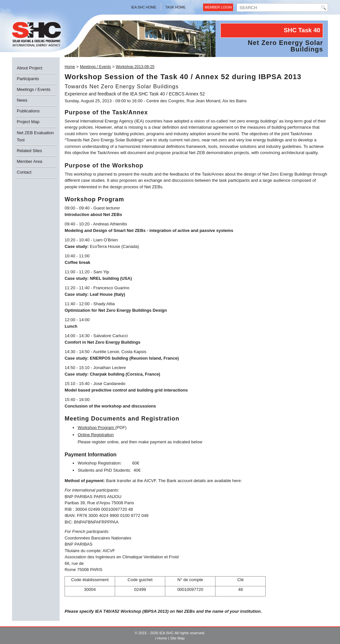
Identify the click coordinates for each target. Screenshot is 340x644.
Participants (28, 79)
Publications (28, 111)
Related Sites (30, 151)
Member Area (30, 161)
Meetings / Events (34, 89)
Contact (24, 172)
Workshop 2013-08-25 (135, 67)
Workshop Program (96, 428)
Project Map (28, 122)
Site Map (177, 638)
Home (70, 67)
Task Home (175, 7)
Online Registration (96, 435)
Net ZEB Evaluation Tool (35, 136)
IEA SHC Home (144, 7)
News (22, 100)
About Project (30, 68)
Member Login (218, 7)
